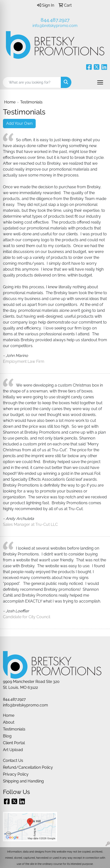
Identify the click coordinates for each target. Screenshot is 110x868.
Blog (7, 736)
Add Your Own (19, 123)
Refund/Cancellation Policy (28, 767)
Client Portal (14, 743)
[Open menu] (100, 82)
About (9, 722)
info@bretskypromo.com (55, 26)
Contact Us (13, 761)
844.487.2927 (55, 20)
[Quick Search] (32, 82)
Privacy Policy (16, 774)
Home (10, 102)
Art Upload (13, 750)
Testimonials (14, 729)
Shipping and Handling (23, 781)
